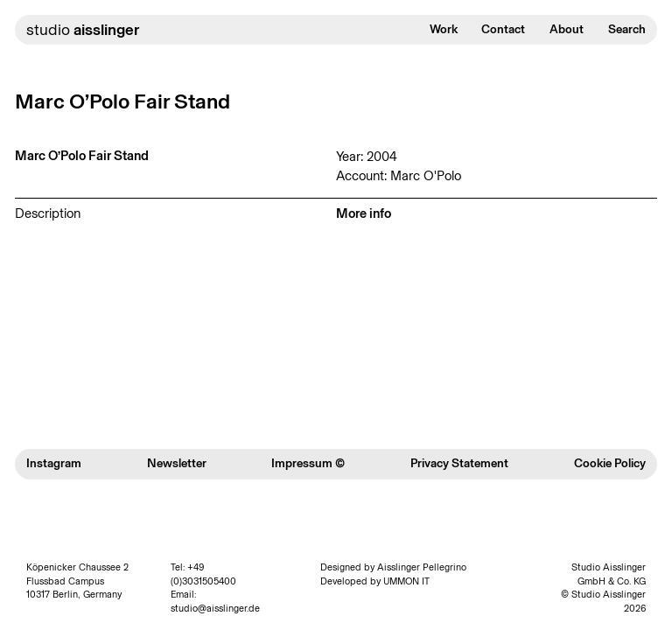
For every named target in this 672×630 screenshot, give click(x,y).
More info (364, 213)
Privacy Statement (459, 463)
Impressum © (308, 463)
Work (444, 29)
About (567, 29)
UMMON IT (406, 581)
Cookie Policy (610, 463)
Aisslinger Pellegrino (422, 567)
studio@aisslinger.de (215, 609)
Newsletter (177, 463)
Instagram (54, 463)
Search (627, 29)
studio (83, 30)
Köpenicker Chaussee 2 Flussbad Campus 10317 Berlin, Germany (77, 581)
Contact (503, 29)
